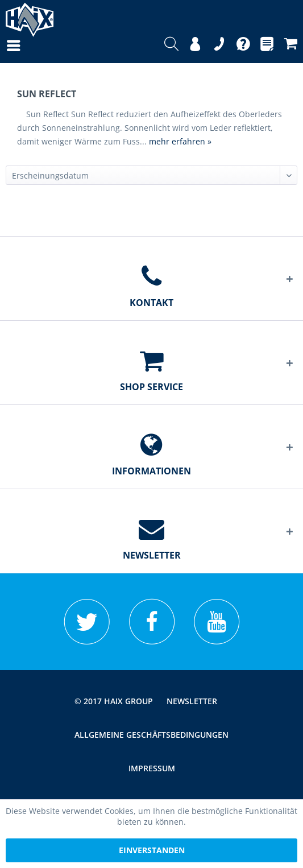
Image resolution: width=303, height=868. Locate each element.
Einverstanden (152, 850)
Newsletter (192, 701)
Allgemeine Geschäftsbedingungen (151, 735)
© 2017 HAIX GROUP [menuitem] (114, 701)
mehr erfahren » (180, 141)
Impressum (152, 768)
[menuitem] (2, 46)
